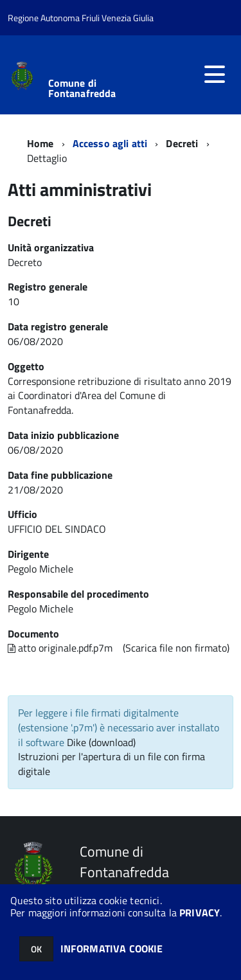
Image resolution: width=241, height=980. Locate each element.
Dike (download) (101, 742)
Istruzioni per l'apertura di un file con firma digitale (112, 764)
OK (36, 949)
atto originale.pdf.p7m (60, 648)
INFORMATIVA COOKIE (112, 949)
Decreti (182, 143)
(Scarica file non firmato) (176, 648)
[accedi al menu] (215, 75)
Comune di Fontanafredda (82, 88)
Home (40, 143)
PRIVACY (200, 913)
